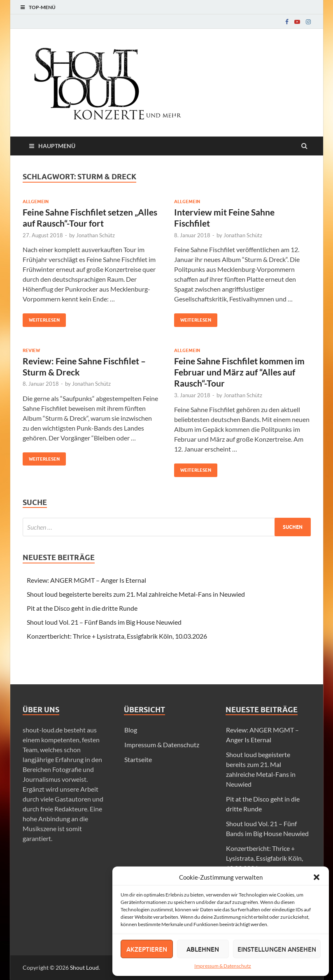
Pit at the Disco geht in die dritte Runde (82, 608)
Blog (131, 730)
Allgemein (36, 202)
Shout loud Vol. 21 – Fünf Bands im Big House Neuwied (104, 622)
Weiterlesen (41, 318)
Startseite (138, 759)
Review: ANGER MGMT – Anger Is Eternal (86, 580)
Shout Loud (84, 967)
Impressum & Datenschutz (223, 966)
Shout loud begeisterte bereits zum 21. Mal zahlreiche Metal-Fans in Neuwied (136, 594)
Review (31, 350)
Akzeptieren (147, 949)
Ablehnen (203, 949)
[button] (317, 877)
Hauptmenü (57, 146)
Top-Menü (42, 7)
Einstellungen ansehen (277, 949)
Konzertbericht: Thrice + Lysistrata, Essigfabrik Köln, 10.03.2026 (117, 636)
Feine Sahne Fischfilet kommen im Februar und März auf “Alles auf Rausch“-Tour (239, 372)
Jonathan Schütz (95, 235)
